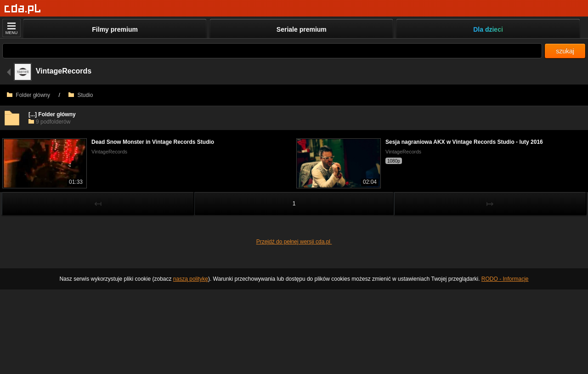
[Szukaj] (272, 51)
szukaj (565, 51)
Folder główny (28, 95)
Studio (81, 95)
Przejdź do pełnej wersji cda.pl (294, 242)
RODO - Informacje (505, 279)
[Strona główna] (23, 9)
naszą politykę (191, 279)
